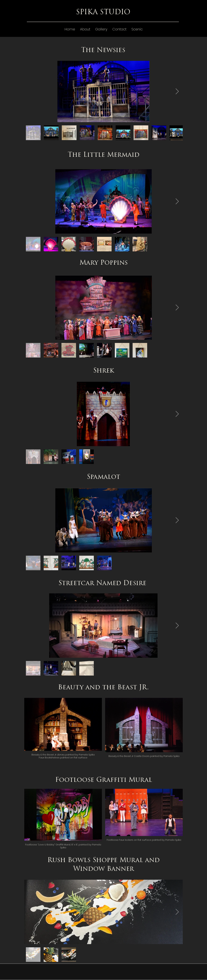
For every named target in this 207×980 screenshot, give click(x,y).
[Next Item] (177, 91)
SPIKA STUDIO (103, 13)
